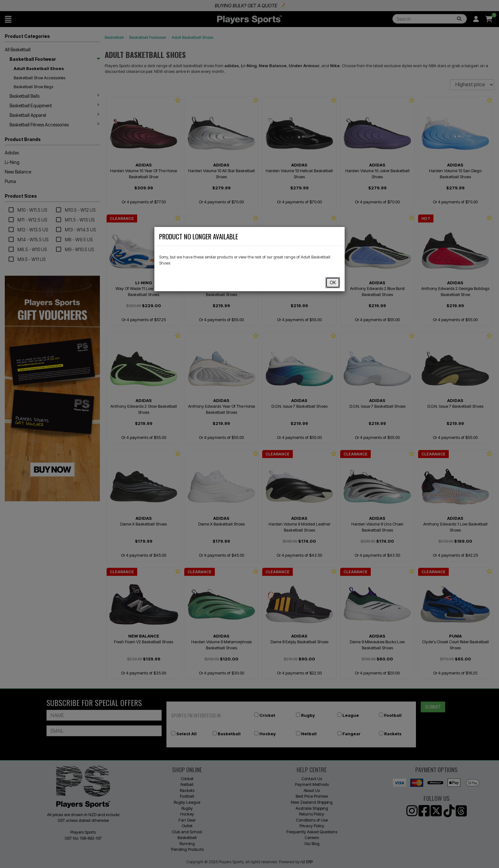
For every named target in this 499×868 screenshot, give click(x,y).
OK (333, 282)
